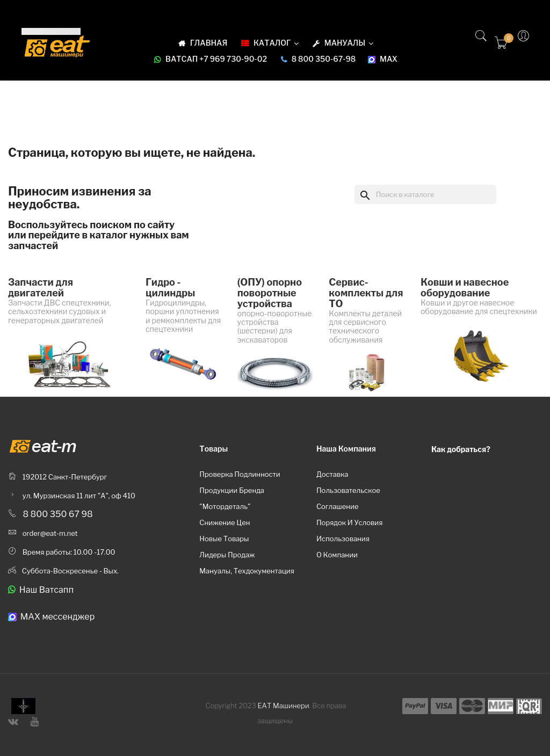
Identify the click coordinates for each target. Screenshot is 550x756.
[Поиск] (425, 194)
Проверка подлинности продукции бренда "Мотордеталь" (240, 490)
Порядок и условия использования (350, 530)
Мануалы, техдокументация (247, 571)
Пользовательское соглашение (348, 498)
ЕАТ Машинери (284, 706)
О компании (337, 555)
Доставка (332, 474)
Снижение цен (225, 522)
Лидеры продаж (227, 555)
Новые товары (224, 539)
